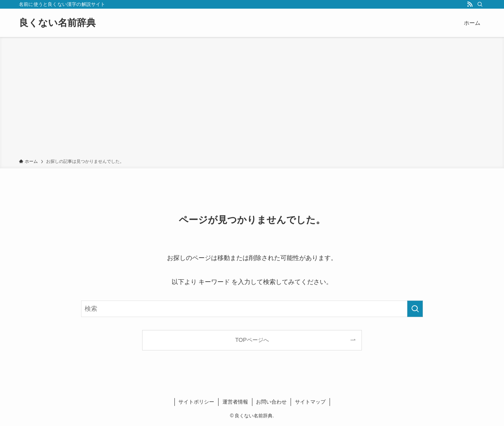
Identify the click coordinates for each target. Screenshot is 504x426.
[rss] (470, 4)
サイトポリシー (196, 402)
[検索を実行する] (415, 309)
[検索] (480, 4)
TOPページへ (252, 340)
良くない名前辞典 (57, 23)
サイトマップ (310, 402)
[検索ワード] (252, 309)
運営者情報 (235, 402)
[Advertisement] (252, 99)
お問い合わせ (271, 402)
